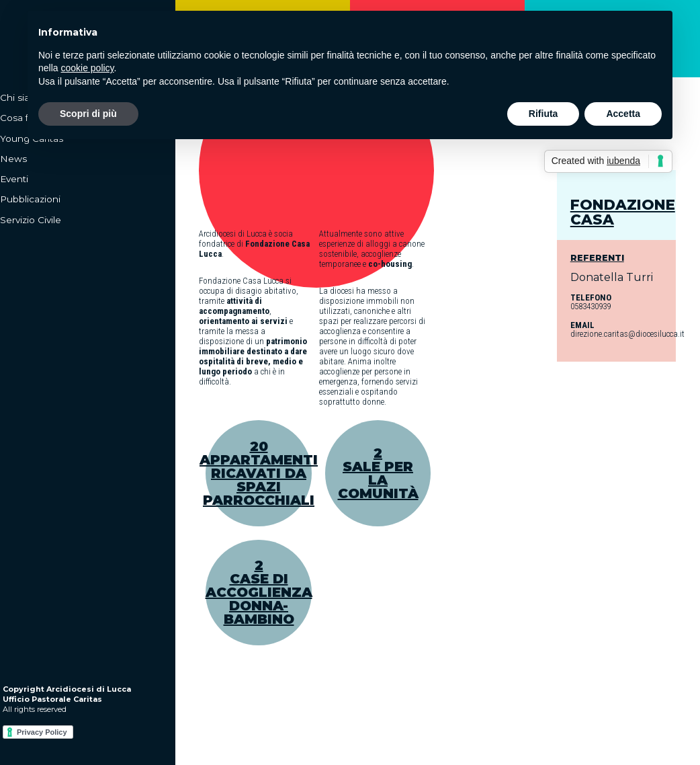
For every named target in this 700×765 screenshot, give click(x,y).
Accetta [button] (623, 114)
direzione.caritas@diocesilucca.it (627, 334)
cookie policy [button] (87, 68)
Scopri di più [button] (88, 114)
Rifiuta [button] (543, 114)
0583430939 (590, 306)
